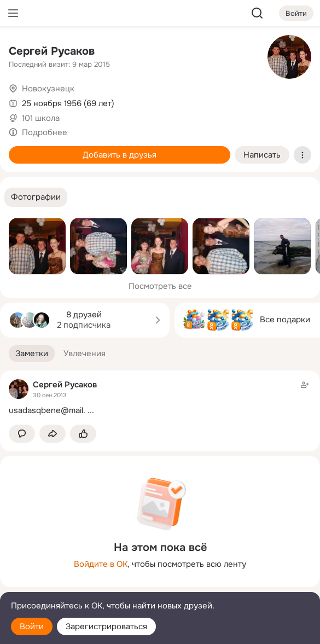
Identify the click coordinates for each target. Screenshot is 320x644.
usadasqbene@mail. (47, 410)
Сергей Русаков (52, 51)
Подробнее (45, 132)
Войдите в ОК (101, 564)
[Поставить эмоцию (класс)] (83, 434)
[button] (36, 197)
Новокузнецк (48, 89)
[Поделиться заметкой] (53, 434)
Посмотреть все (160, 286)
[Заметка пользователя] (160, 398)
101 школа (41, 118)
